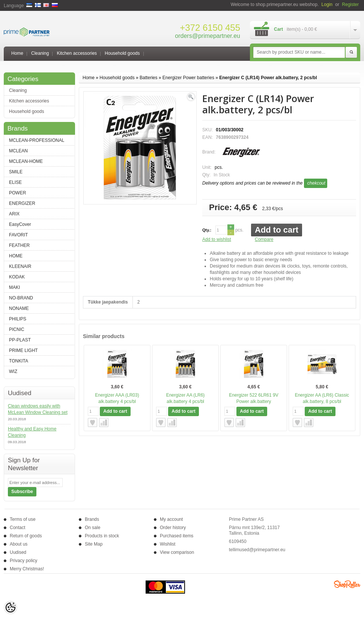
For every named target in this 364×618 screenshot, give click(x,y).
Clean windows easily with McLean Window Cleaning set (38, 409)
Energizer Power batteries (188, 78)
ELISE (15, 182)
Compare (264, 239)
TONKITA (19, 361)
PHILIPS (18, 319)
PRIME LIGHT (23, 350)
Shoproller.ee (347, 584)
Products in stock (102, 536)
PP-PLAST (20, 340)
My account (171, 519)
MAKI (14, 287)
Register (350, 5)
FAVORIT (18, 235)
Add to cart (277, 230)
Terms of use (23, 519)
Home (17, 53)
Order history (173, 528)
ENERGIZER (22, 203)
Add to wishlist (217, 239)
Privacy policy (23, 561)
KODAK (17, 277)
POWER (17, 193)
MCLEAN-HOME (26, 161)
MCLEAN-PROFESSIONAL (37, 140)
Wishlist (168, 544)
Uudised (18, 552)
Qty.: (207, 230)
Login (327, 5)
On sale (93, 528)
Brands (92, 519)
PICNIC (17, 329)
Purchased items (177, 536)
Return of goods (26, 536)
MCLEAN (18, 151)
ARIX (14, 214)
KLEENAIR (20, 266)
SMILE (16, 172)
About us (19, 544)
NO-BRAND (21, 298)
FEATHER (19, 245)
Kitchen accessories (77, 53)
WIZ (13, 371)
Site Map (94, 544)
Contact (17, 528)
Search (351, 53)
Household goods (122, 53)
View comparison (177, 552)
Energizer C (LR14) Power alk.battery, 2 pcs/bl (268, 78)
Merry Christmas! (27, 569)
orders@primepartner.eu (208, 36)
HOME (16, 256)
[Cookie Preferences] (11, 607)
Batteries (148, 78)
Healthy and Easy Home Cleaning (32, 432)
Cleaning (40, 53)
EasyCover (20, 224)
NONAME (19, 308)
